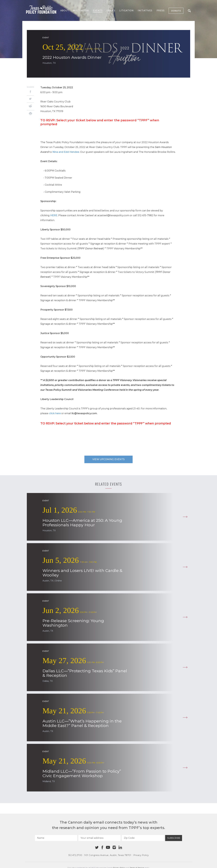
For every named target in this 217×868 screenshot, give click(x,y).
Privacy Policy (141, 855)
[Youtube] (108, 848)
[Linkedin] (120, 847)
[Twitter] (30, 99)
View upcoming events (108, 459)
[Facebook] (30, 92)
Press (161, 11)
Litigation (126, 11)
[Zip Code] (143, 838)
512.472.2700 (75, 855)
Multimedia (81, 11)
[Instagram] (114, 847)
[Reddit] (30, 106)
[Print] (30, 114)
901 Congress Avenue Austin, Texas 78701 (108, 855)
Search (189, 11)
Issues (111, 11)
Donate (176, 11)
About (65, 11)
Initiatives (145, 11)
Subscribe (174, 838)
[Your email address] (99, 838)
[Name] (56, 838)
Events (98, 11)
